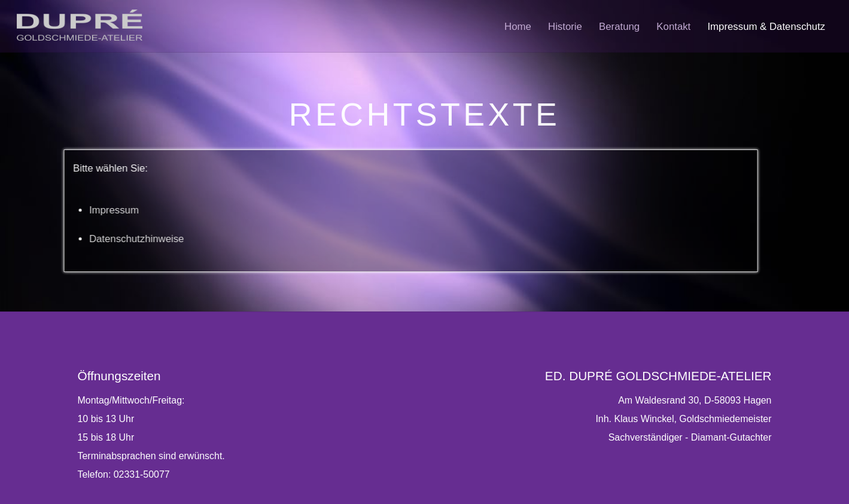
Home (518, 27)
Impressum (76, 210)
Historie (565, 27)
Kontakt (673, 27)
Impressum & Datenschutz (766, 27)
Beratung (619, 27)
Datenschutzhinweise (98, 239)
